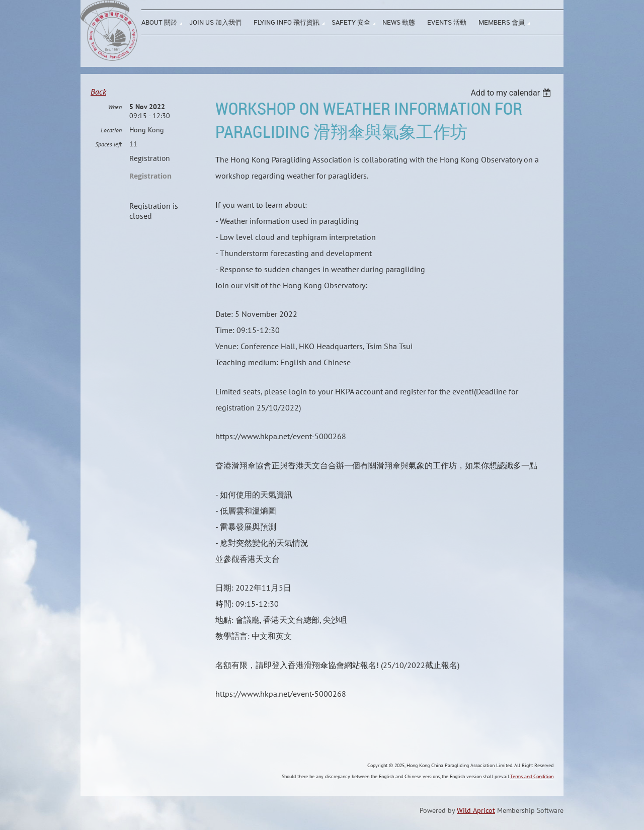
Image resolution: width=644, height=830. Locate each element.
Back (98, 92)
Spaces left (108, 144)
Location (111, 130)
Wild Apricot (476, 810)
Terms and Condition (532, 776)
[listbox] (512, 93)
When (115, 107)
